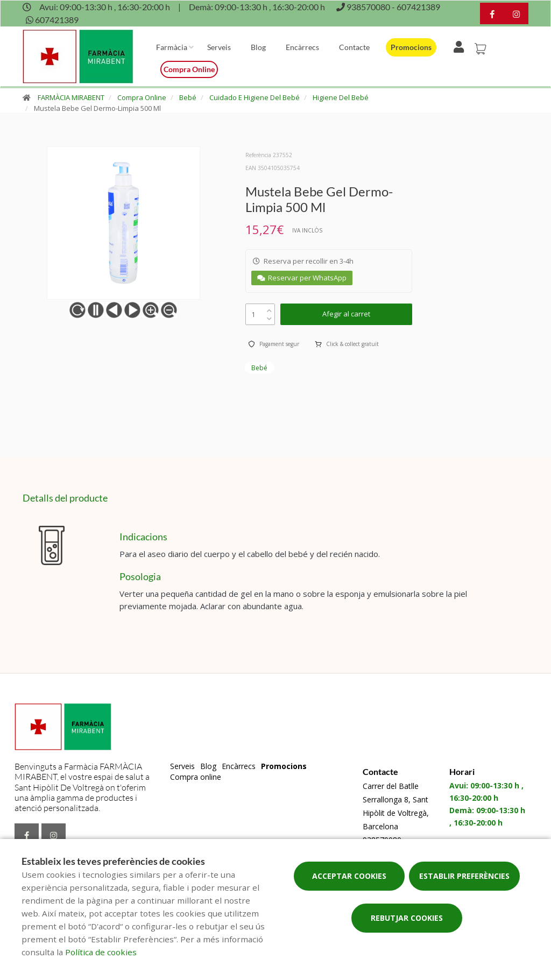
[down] (269, 316)
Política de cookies (101, 952)
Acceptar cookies (349, 876)
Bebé (188, 97)
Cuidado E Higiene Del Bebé (255, 97)
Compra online (189, 69)
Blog (258, 47)
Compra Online (142, 97)
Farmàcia (172, 47)
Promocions (411, 47)
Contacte (354, 47)
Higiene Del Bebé (341, 97)
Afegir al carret (346, 314)
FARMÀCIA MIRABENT (71, 97)
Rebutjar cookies (407, 918)
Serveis (219, 47)
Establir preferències (464, 876)
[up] (269, 308)
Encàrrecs (302, 47)
